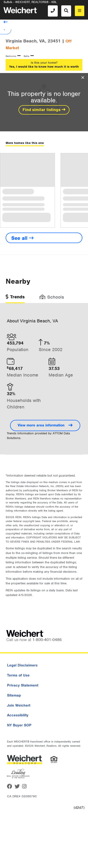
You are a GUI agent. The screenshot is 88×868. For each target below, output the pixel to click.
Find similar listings (44, 110)
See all (22, 238)
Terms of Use (18, 675)
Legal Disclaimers (22, 665)
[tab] (15, 298)
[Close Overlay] (83, 78)
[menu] (80, 11)
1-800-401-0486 (47, 640)
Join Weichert (19, 705)
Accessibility (18, 715)
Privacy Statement (23, 685)
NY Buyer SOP (19, 725)
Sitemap (14, 695)
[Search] (66, 11)
